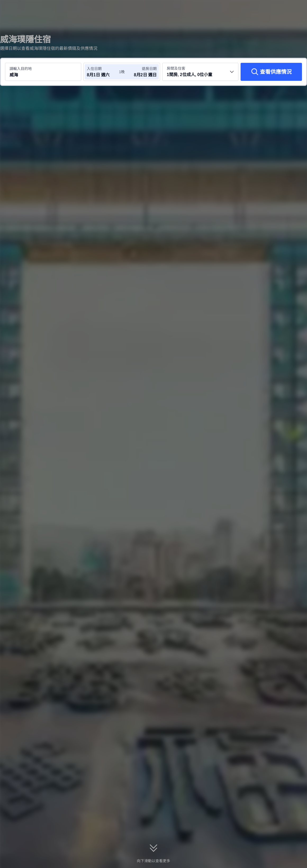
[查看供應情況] (271, 72)
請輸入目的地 (21, 69)
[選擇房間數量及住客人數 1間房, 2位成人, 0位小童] (200, 72)
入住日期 (94, 69)
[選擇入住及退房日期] (103, 72)
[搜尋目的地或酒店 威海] (43, 72)
